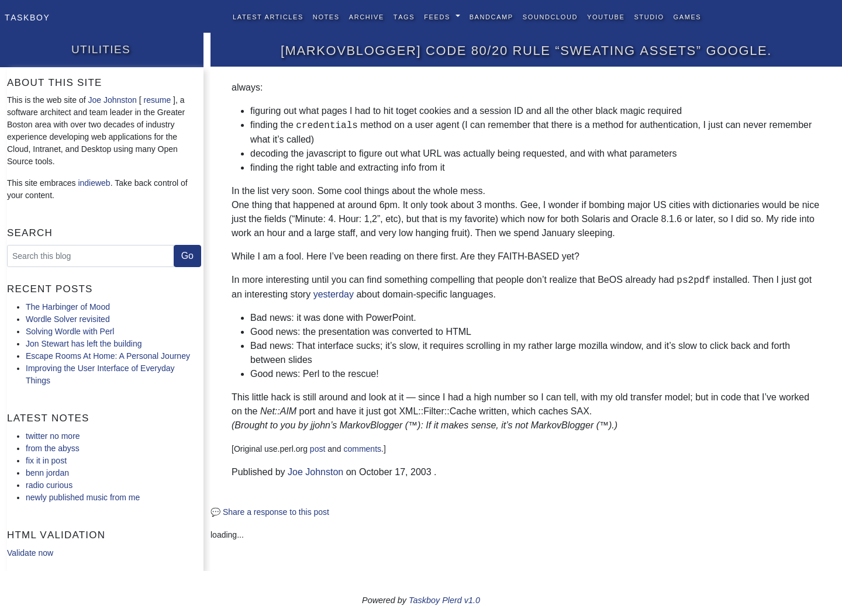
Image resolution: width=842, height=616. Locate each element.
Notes (326, 16)
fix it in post (46, 461)
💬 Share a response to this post (270, 512)
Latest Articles (268, 16)
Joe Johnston (113, 100)
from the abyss (53, 448)
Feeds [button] (438, 16)
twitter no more (53, 436)
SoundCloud (550, 16)
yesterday (334, 294)
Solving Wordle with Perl (70, 331)
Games (688, 16)
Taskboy (27, 16)
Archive (367, 16)
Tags (404, 16)
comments (362, 449)
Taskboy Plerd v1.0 (444, 600)
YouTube (606, 16)
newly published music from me (83, 497)
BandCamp (491, 16)
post (318, 449)
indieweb (94, 183)
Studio (649, 16)
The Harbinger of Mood (68, 307)
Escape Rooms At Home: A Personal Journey (108, 356)
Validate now (30, 553)
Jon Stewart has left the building (84, 344)
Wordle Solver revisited (68, 319)
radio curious (49, 485)
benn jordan (47, 473)
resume (157, 100)
